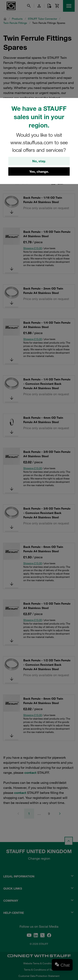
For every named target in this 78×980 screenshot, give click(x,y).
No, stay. (39, 161)
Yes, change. (39, 171)
